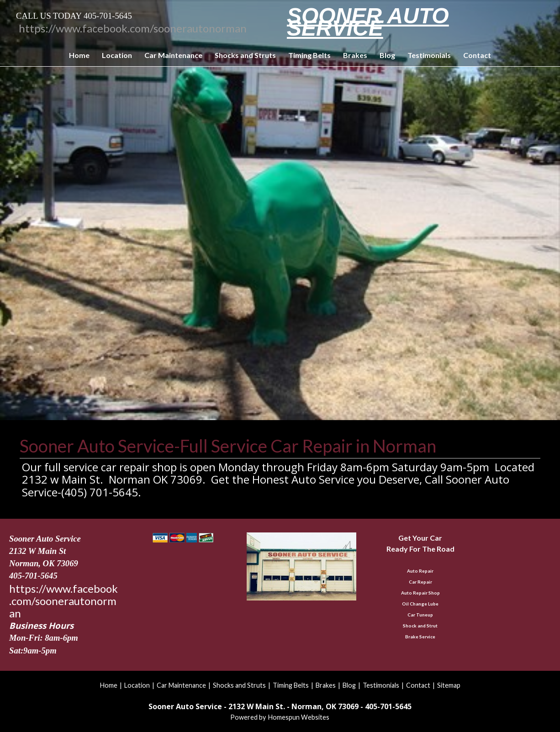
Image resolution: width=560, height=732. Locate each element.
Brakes (355, 55)
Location (117, 55)
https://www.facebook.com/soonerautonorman (133, 28)
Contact (477, 55)
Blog (387, 55)
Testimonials (429, 55)
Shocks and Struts (245, 55)
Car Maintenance (173, 55)
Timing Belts (309, 55)
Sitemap (449, 685)
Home (79, 55)
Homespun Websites (299, 717)
